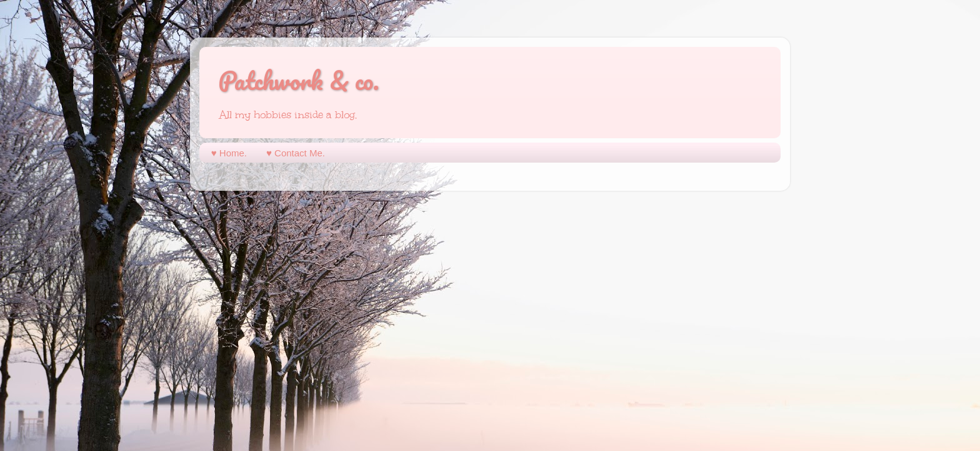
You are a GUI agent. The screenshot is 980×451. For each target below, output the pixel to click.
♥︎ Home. (229, 153)
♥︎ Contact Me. (296, 153)
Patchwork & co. (299, 80)
